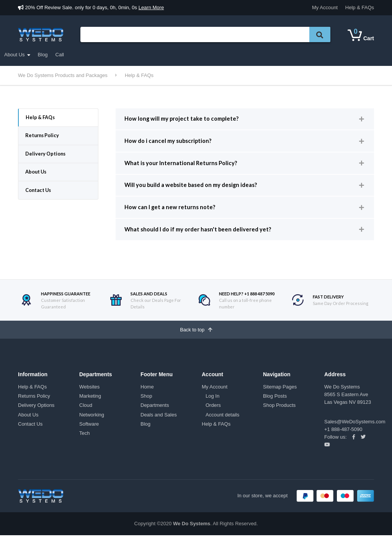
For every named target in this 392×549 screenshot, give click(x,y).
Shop (146, 410)
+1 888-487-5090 (343, 443)
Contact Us (41, 197)
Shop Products (279, 419)
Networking (92, 428)
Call (281, 55)
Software (89, 437)
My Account (325, 7)
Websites (89, 401)
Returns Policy (44, 138)
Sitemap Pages (280, 401)
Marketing (90, 410)
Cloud (86, 419)
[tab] (245, 120)
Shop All (108, 55)
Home (147, 401)
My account (200, 55)
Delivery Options (48, 158)
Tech (84, 447)
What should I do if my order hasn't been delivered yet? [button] (203, 240)
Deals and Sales (152, 54)
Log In (212, 410)
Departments (40, 55)
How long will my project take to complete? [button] (187, 120)
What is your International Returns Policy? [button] (185, 168)
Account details (222, 428)
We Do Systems (192, 537)
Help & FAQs (360, 7)
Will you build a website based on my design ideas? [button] (197, 192)
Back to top (196, 342)
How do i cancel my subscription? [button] (172, 144)
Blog (265, 55)
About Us (236, 55)
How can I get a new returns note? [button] (173, 216)
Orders (213, 419)
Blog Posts (275, 410)
